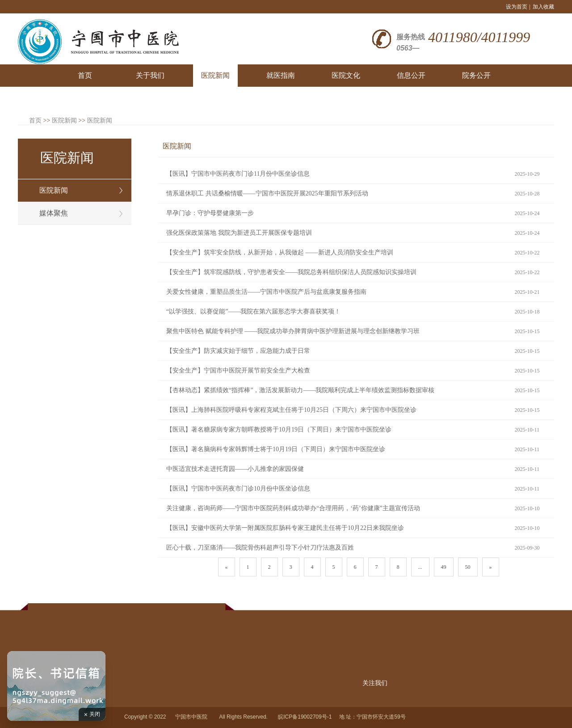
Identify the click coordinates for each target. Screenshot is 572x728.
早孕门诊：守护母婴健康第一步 (210, 213)
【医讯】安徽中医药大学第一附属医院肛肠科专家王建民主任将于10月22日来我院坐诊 (285, 528)
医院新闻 (64, 121)
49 (444, 567)
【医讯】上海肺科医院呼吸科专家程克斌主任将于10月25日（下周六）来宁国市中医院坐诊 (291, 410)
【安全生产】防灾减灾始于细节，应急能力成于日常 (238, 351)
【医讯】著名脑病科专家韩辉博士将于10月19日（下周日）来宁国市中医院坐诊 (276, 449)
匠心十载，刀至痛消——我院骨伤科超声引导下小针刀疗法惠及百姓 (260, 548)
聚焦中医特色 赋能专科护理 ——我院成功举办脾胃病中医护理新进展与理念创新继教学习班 (293, 331)
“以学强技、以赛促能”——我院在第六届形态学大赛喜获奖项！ (253, 311)
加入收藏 (543, 7)
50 (468, 567)
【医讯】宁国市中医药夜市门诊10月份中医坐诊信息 (238, 489)
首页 (35, 121)
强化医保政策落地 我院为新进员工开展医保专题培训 (239, 233)
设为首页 (517, 7)
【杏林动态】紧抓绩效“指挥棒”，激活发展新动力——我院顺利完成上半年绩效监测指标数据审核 (300, 390)
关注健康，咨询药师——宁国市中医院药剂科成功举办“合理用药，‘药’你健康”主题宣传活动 (293, 508)
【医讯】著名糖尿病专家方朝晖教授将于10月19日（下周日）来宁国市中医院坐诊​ (279, 430)
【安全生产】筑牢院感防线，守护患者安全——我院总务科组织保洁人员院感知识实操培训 (291, 272)
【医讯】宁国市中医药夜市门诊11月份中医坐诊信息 (238, 174)
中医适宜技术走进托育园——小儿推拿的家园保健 (235, 469)
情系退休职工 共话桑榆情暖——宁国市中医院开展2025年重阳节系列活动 (267, 193)
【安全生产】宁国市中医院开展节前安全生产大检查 (238, 370)
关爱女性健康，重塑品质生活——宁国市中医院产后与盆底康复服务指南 (266, 292)
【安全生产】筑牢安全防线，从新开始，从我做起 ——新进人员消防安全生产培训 (280, 252)
